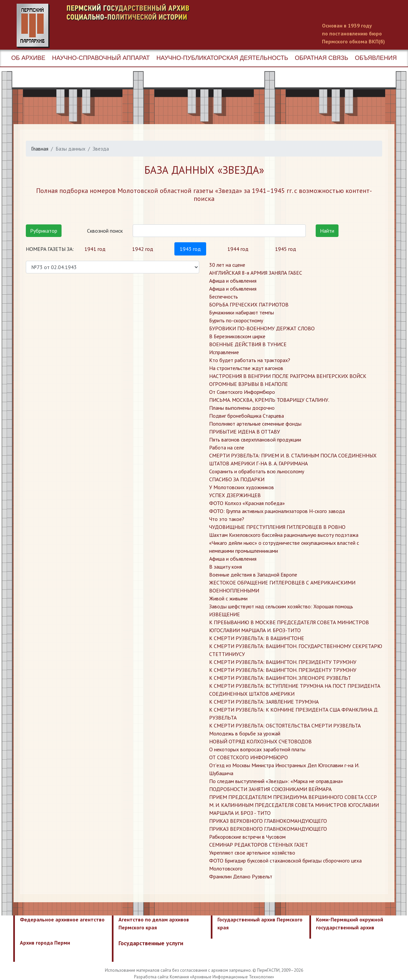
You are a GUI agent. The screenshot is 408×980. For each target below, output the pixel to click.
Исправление (224, 352)
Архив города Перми (45, 943)
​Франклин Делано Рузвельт (241, 876)
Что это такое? (227, 519)
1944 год (238, 249)
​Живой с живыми (228, 598)
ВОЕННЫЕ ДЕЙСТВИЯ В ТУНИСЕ (248, 344)
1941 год (95, 249)
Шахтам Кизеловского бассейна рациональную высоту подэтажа (284, 535)
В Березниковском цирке (237, 336)
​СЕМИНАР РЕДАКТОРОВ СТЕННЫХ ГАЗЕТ (259, 845)
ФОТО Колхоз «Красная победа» (247, 503)
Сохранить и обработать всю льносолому (257, 471)
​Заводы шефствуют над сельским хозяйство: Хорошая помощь (281, 606)
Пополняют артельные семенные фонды (255, 424)
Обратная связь (321, 58)
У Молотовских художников (242, 487)
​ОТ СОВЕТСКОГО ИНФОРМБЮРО (249, 757)
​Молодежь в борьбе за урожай (245, 733)
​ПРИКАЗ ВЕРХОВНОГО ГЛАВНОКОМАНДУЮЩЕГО (268, 821)
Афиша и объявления (233, 281)
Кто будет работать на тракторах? (250, 360)
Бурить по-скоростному (236, 320)
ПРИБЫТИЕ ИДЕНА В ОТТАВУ (245, 432)
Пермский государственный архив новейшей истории (141, 26)
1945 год (286, 249)
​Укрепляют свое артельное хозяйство (252, 853)
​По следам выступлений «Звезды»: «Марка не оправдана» (276, 781)
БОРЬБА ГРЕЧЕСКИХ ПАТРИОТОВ (249, 304)
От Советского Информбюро (242, 392)
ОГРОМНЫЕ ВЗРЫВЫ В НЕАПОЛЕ (249, 384)
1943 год (190, 249)
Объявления (376, 58)
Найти (327, 231)
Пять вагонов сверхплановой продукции (255, 440)
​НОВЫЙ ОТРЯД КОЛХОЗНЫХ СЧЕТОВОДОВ (260, 741)
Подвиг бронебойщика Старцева (247, 416)
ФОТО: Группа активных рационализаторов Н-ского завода (277, 511)
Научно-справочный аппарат (101, 58)
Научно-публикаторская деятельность (222, 58)
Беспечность (224, 297)
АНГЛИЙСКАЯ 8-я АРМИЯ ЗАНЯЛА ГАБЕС (256, 273)
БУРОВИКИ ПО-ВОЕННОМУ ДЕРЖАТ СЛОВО (262, 328)
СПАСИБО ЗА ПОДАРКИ (237, 479)
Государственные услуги (151, 943)
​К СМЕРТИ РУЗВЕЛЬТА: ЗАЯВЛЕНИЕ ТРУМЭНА (264, 702)
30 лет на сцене (227, 265)
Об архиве (28, 58)
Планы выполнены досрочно (242, 408)
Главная (40, 149)
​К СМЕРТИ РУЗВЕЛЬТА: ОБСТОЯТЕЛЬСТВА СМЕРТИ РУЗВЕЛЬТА (285, 725)
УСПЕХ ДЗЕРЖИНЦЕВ (235, 495)
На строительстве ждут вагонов (246, 368)
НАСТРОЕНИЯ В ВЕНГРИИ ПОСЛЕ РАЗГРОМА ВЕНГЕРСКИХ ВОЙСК (288, 376)
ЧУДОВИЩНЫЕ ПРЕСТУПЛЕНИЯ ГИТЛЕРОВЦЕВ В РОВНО (277, 527)
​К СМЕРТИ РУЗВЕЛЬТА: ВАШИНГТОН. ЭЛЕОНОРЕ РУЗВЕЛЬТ (280, 678)
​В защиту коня (226, 567)
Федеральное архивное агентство (62, 919)
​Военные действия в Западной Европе (253, 575)
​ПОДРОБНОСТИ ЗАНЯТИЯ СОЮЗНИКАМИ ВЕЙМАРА (270, 789)
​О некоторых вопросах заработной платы (257, 749)
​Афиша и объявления (233, 559)
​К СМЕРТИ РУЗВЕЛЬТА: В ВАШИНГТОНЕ (257, 638)
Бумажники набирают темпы (242, 312)
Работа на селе (227, 447)
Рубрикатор (44, 231)
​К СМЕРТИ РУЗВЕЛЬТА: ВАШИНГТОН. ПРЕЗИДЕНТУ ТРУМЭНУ (283, 662)
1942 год (143, 249)
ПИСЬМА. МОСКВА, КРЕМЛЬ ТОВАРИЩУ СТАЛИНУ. (269, 400)
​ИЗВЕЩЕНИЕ (225, 614)
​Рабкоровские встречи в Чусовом (247, 837)
